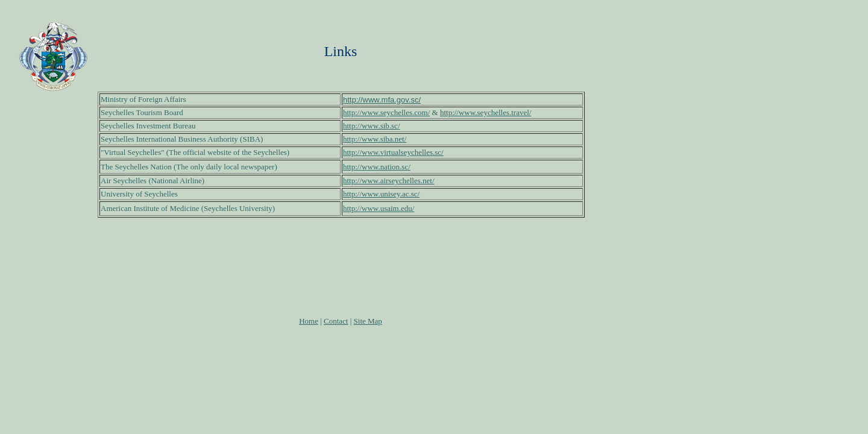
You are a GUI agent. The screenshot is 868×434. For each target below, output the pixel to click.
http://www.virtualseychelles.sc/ (393, 152)
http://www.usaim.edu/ (379, 208)
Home (309, 321)
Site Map (368, 321)
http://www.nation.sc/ (377, 167)
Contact (336, 321)
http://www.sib (366, 126)
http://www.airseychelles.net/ (389, 181)
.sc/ (395, 126)
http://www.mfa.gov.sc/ (382, 100)
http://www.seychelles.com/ (386, 112)
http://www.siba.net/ (375, 139)
